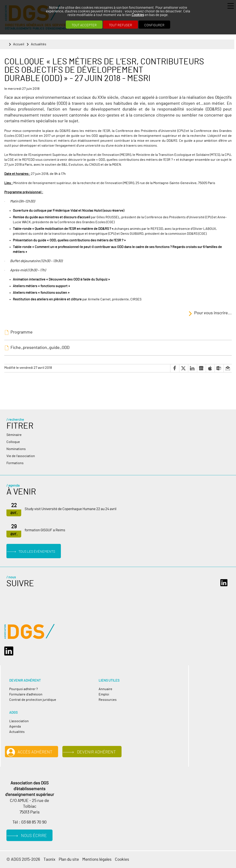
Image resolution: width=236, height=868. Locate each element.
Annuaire (105, 689)
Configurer (154, 25)
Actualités (39, 44)
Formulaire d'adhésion (26, 695)
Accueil (19, 44)
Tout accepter (84, 25)
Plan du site (69, 860)
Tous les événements (37, 552)
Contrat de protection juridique (33, 700)
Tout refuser (120, 25)
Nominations (16, 449)
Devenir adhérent (96, 752)
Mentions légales (97, 860)
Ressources (108, 700)
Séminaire (14, 435)
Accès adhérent (35, 752)
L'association (19, 721)
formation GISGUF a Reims (45, 530)
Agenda (15, 727)
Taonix (49, 860)
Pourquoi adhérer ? (23, 689)
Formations (15, 463)
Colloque (13, 442)
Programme (22, 332)
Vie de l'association (21, 456)
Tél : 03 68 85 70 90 (29, 822)
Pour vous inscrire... (213, 313)
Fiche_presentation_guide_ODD (40, 348)
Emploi (104, 695)
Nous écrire (34, 836)
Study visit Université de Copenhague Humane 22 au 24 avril (71, 509)
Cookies (138, 15)
